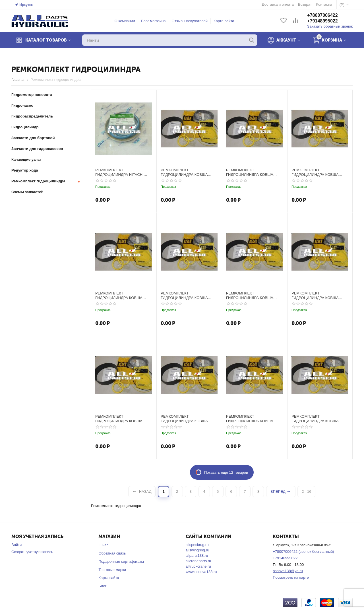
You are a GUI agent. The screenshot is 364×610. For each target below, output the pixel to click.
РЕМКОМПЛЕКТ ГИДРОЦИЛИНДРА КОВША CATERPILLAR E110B (119, 295)
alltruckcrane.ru (198, 566)
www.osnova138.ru (201, 572)
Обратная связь (112, 553)
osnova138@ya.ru (288, 571)
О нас (103, 545)
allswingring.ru (197, 550)
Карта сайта (224, 21)
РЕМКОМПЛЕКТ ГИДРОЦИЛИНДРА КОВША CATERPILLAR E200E (250, 419)
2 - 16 (306, 491)
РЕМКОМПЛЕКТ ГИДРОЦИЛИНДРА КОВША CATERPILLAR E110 (315, 172)
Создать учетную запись (32, 552)
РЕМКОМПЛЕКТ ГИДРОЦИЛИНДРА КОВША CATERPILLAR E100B (250, 172)
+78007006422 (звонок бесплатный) (303, 552)
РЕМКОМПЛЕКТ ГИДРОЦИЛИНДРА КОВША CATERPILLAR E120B (250, 295)
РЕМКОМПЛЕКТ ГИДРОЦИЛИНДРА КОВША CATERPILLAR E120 (184, 295)
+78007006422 (322, 15)
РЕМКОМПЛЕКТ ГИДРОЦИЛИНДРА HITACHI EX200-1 (119, 172)
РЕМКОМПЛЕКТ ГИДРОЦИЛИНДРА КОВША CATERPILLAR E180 (315, 295)
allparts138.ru (197, 556)
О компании (125, 21)
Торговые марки (112, 570)
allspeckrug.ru (197, 545)
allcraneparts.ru (198, 561)
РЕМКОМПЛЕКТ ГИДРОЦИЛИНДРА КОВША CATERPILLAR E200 (119, 419)
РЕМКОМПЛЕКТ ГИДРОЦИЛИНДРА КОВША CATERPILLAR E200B (184, 419)
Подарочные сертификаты (121, 561)
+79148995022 (322, 21)
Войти (16, 545)
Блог (102, 586)
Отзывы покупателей (190, 21)
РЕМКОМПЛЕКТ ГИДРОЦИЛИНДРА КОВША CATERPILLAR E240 (315, 419)
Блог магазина (153, 21)
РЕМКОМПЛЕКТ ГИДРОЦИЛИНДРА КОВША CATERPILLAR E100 (184, 172)
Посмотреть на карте (291, 577)
